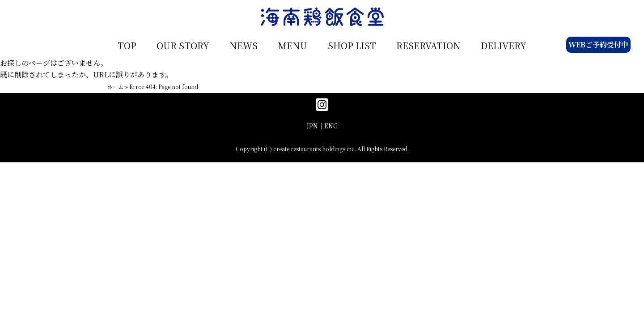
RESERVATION (428, 45)
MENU (292, 45)
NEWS (244, 45)
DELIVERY (504, 45)
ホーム (115, 87)
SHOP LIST (352, 45)
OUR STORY (183, 45)
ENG (331, 126)
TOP (127, 45)
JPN (312, 126)
